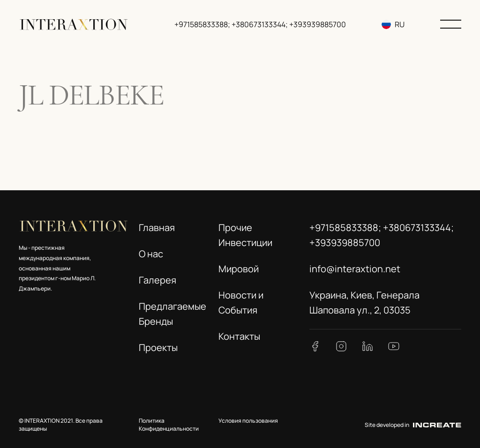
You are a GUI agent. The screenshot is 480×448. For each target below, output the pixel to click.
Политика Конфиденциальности (169, 425)
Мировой (239, 269)
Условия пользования (248, 421)
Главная (157, 228)
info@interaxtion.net (355, 269)
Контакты (239, 336)
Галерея (157, 280)
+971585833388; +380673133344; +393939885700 (260, 24)
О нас (151, 254)
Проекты (158, 347)
